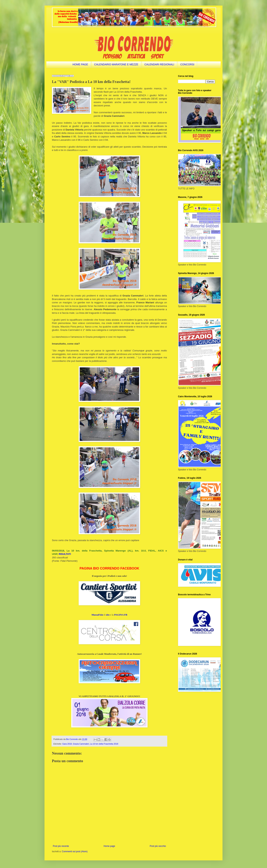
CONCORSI (187, 64)
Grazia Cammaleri (81, 744)
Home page (109, 846)
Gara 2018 (67, 744)
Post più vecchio (158, 846)
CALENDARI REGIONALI (159, 64)
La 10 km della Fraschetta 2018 (104, 744)
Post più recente (61, 846)
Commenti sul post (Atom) (75, 851)
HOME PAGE (80, 64)
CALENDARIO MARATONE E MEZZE (116, 64)
